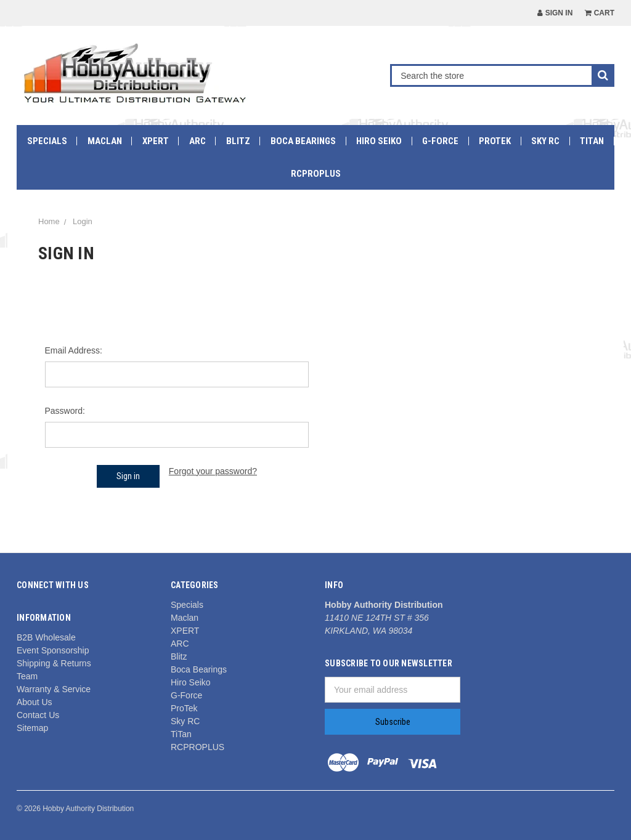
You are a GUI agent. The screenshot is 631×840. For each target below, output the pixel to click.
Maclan (105, 141)
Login (83, 221)
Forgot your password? (213, 471)
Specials (47, 141)
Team (27, 676)
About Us (35, 702)
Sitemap (32, 728)
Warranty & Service (54, 689)
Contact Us (38, 715)
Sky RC (545, 141)
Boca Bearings (303, 141)
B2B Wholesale (46, 637)
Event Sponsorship (53, 650)
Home (49, 221)
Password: (65, 411)
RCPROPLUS (316, 174)
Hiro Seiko (379, 141)
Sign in (555, 13)
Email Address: (74, 350)
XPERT (156, 141)
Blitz (238, 141)
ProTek (495, 141)
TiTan (592, 141)
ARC (197, 141)
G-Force (440, 141)
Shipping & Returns (54, 663)
